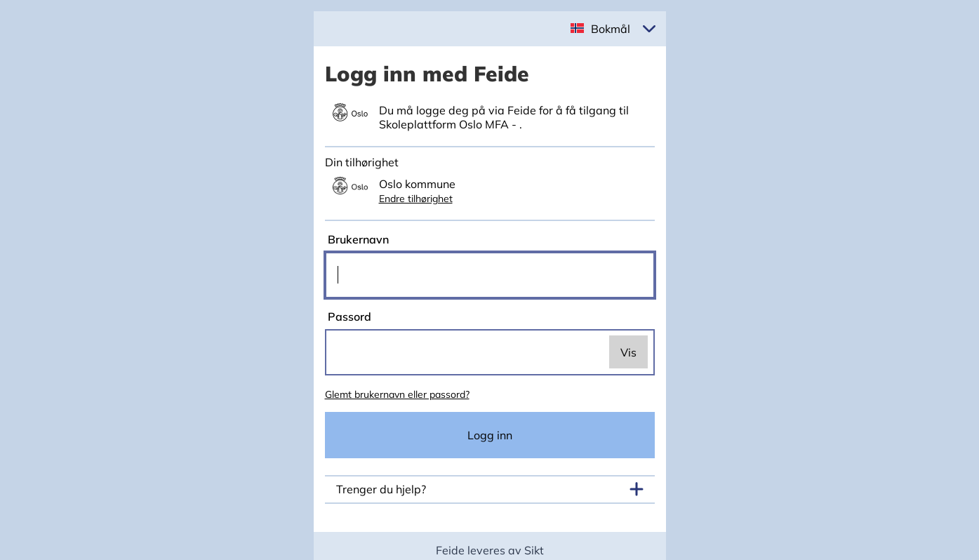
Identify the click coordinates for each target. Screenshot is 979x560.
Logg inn (490, 435)
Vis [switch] (628, 352)
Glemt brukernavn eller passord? (397, 394)
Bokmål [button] (611, 29)
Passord (348, 316)
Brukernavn (357, 239)
